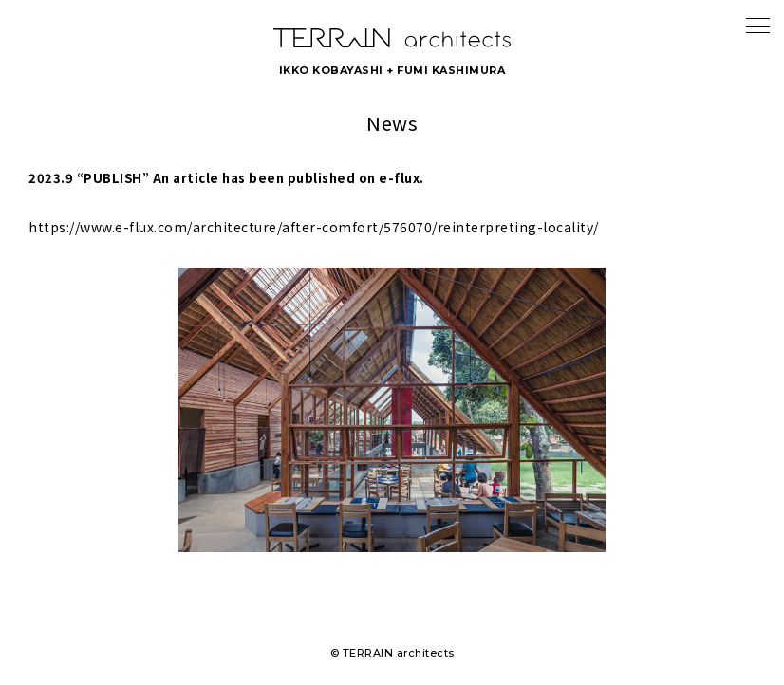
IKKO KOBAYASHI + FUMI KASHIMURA (392, 70)
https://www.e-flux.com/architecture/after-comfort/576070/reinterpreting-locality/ (314, 227)
